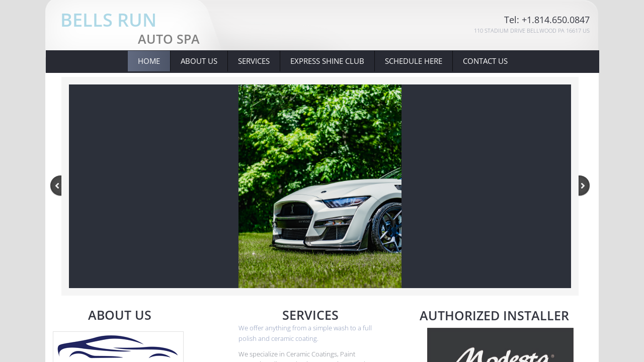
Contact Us (485, 61)
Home (149, 61)
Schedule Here (414, 61)
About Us (199, 61)
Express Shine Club (327, 61)
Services (254, 61)
